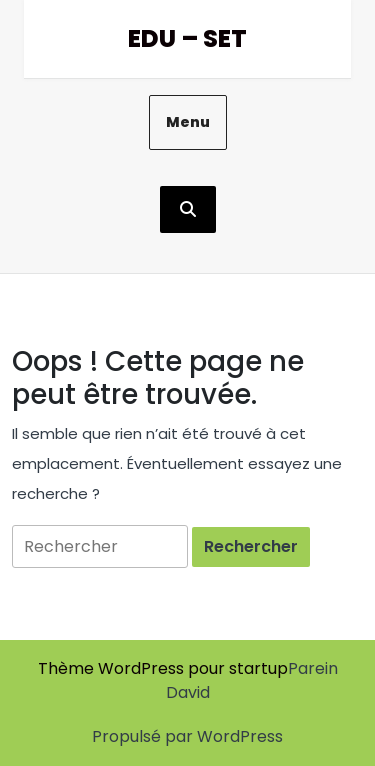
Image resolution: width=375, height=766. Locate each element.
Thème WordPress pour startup (163, 668)
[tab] (251, 547)
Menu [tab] (188, 122)
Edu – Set (187, 38)
